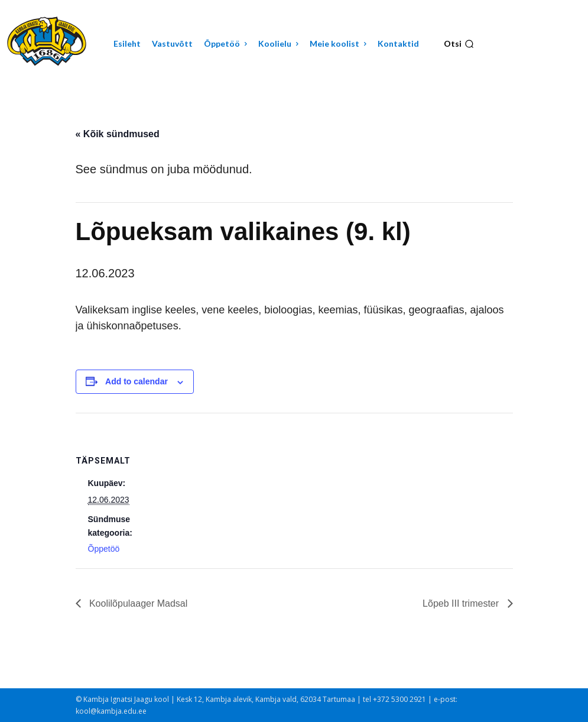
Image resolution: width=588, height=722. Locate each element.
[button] (459, 44)
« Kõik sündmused (118, 134)
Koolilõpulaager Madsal (137, 603)
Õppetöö (104, 549)
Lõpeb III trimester (462, 603)
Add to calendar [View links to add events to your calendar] (137, 381)
